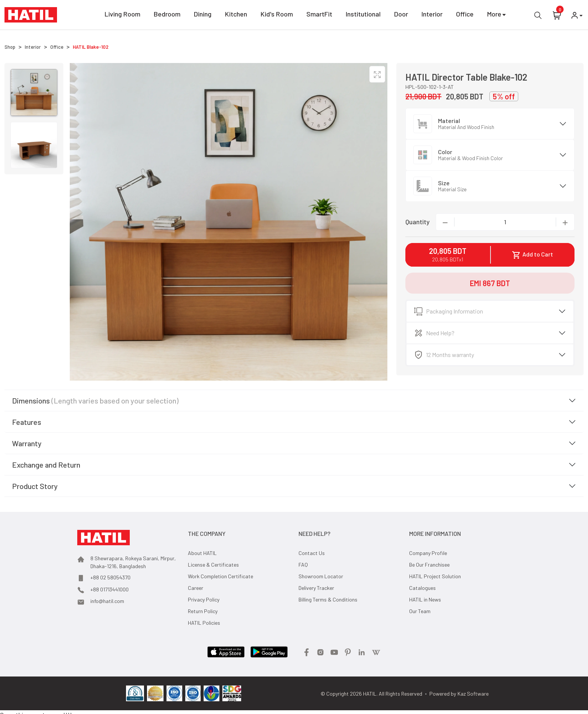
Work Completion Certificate (220, 576)
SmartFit (319, 15)
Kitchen (236, 15)
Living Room (122, 15)
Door (401, 15)
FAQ (303, 565)
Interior (432, 15)
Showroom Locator (321, 576)
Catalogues (422, 588)
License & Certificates (213, 565)
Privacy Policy (204, 599)
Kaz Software (473, 694)
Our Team (420, 611)
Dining (203, 15)
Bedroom (167, 15)
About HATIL (202, 553)
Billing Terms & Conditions (328, 599)
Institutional (363, 15)
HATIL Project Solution (435, 576)
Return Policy (203, 611)
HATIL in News (425, 599)
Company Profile (428, 553)
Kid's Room (277, 15)
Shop (10, 47)
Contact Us (312, 553)
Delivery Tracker (316, 588)
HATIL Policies (204, 623)
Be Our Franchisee (429, 565)
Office (465, 15)
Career (196, 588)
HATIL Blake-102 (91, 47)
